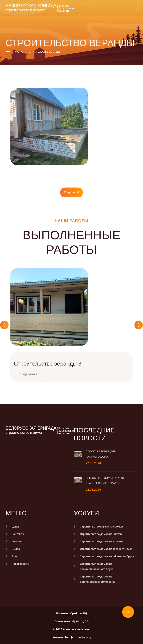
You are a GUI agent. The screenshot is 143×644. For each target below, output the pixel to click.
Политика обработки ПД (72, 613)
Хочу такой (71, 192)
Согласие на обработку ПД (71, 621)
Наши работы (20, 564)
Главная (19, 52)
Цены (15, 527)
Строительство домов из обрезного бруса (107, 556)
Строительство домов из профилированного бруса (97, 566)
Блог (15, 556)
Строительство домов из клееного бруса (106, 549)
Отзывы (17, 541)
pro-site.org (80, 637)
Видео (16, 549)
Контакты (18, 534)
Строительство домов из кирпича (102, 541)
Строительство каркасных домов (101, 527)
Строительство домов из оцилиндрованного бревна (97, 579)
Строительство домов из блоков (101, 534)
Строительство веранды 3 (48, 364)
